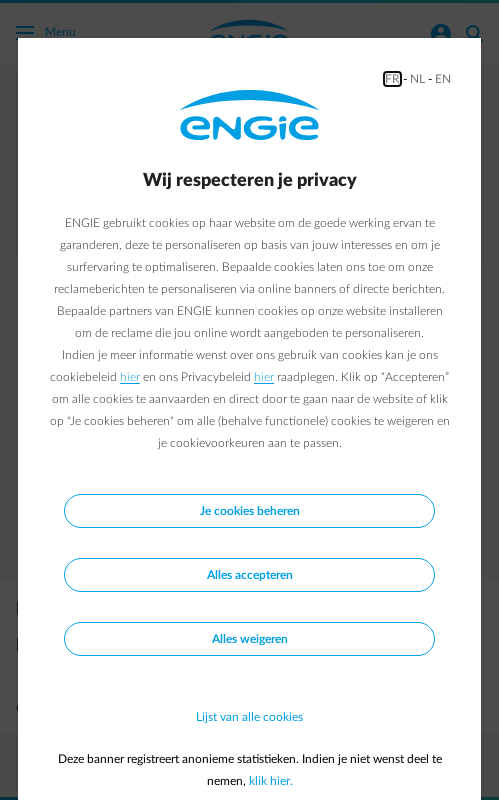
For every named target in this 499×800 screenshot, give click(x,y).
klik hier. (271, 781)
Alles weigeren (250, 639)
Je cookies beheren (250, 511)
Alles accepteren (250, 575)
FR (392, 79)
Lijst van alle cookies (249, 717)
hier (130, 377)
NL (417, 79)
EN (443, 79)
